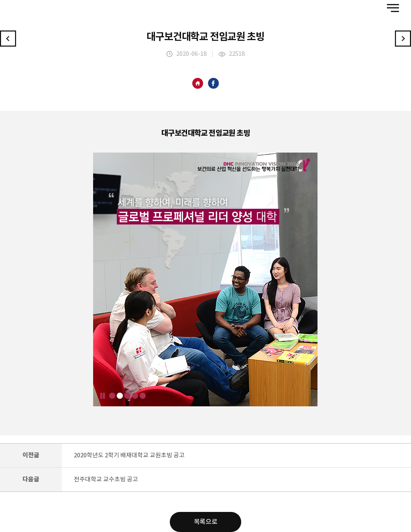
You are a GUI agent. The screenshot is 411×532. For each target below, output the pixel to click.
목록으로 (205, 522)
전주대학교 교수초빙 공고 (106, 480)
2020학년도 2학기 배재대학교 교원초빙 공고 (129, 456)
